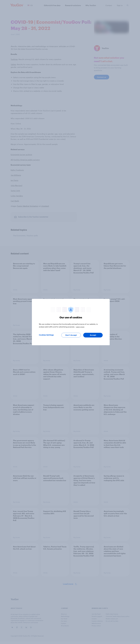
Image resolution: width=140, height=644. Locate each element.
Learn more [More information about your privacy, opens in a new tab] (80, 327)
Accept (93, 335)
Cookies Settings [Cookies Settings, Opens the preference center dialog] (46, 335)
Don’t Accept (71, 335)
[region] (71, 322)
